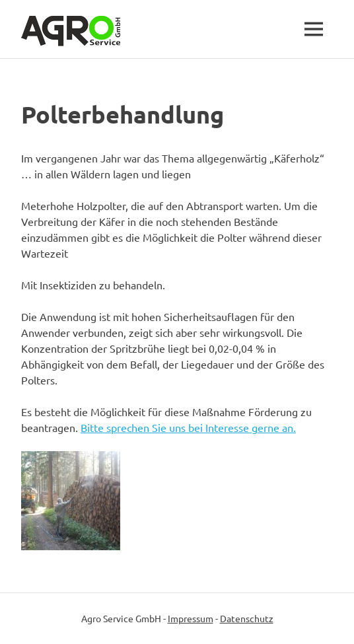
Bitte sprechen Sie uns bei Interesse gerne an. (188, 427)
